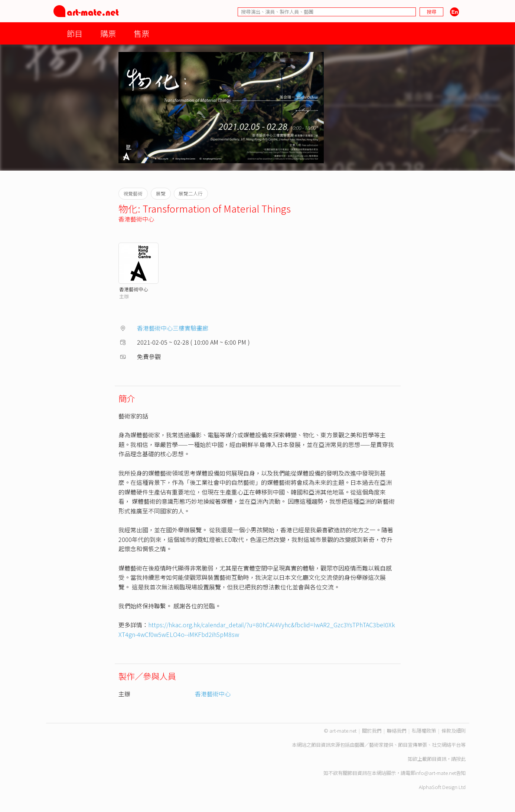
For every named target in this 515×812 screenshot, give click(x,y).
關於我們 (372, 731)
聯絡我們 (397, 731)
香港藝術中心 (136, 219)
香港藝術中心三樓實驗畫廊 (173, 328)
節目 (75, 33)
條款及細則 (454, 731)
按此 (461, 759)
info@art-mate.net (436, 773)
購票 (108, 33)
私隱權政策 (424, 731)
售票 (141, 33)
